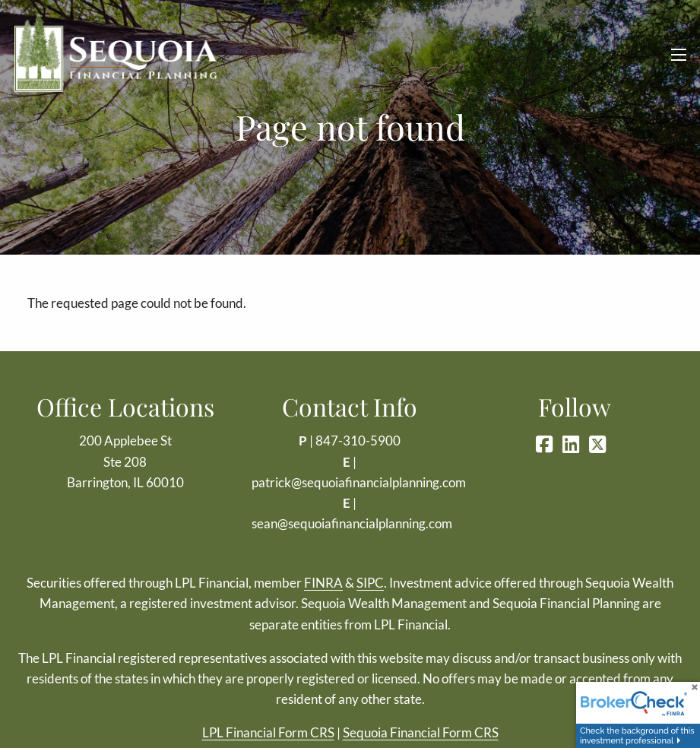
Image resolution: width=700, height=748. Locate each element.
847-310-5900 (358, 441)
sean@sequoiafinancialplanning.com (352, 523)
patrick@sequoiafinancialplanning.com (359, 482)
